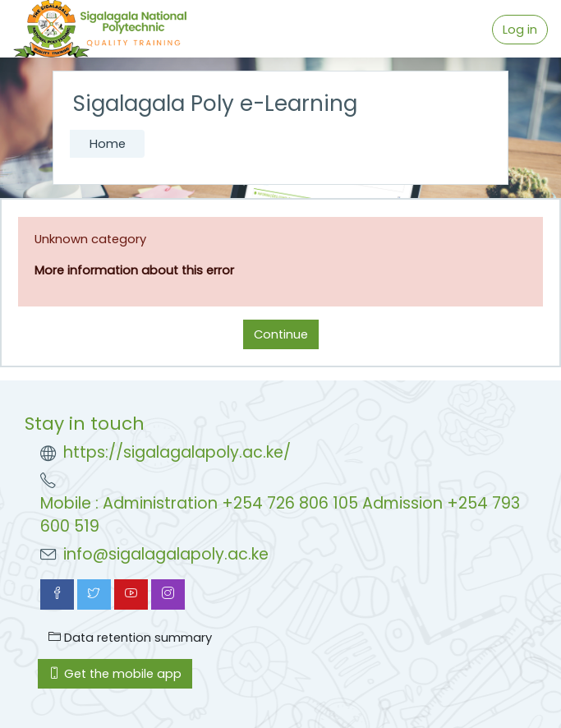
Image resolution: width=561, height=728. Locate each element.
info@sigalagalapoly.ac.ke (166, 554)
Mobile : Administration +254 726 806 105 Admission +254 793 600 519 (280, 515)
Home (108, 144)
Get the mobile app (115, 674)
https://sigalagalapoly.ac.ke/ (177, 452)
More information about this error (134, 270)
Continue (281, 334)
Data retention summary (130, 638)
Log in (520, 30)
